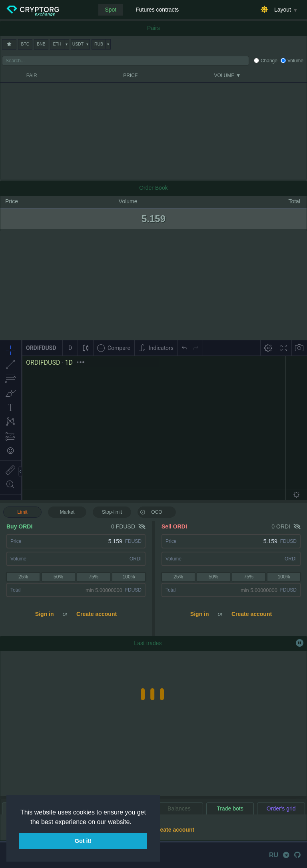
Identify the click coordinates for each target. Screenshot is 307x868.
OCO (151, 512)
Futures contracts (157, 10)
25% (23, 577)
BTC (25, 44)
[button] (134, 822)
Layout (283, 10)
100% (129, 577)
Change (269, 61)
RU (274, 855)
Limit (22, 512)
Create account (97, 614)
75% (94, 577)
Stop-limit (112, 512)
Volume (295, 61)
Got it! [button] (83, 841)
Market (67, 512)
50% (58, 577)
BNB (41, 44)
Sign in (45, 614)
